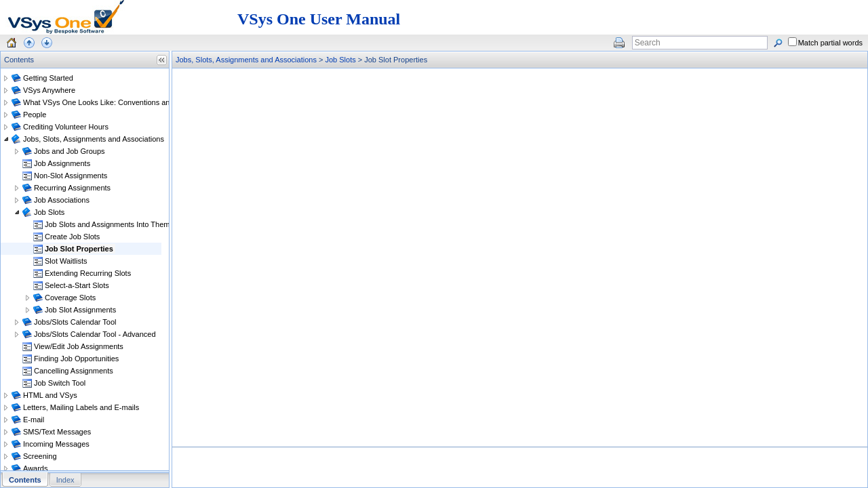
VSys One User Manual (319, 19)
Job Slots (340, 60)
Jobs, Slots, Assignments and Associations (246, 60)
